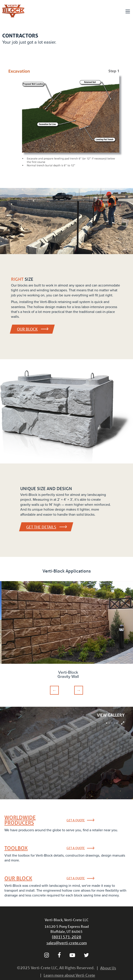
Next (79, 690)
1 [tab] (107, 723)
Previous (54, 690)
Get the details (46, 527)
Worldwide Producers (20, 820)
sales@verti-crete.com (67, 943)
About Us (108, 968)
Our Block (32, 329)
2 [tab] (109, 723)
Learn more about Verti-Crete (69, 975)
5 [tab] (117, 723)
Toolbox (16, 848)
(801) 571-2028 (67, 937)
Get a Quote (76, 820)
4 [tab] (115, 723)
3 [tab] (112, 723)
